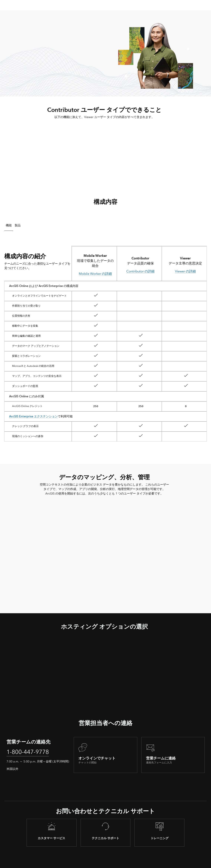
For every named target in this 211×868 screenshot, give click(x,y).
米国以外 (12, 769)
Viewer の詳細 (185, 271)
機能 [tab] (9, 225)
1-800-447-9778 (28, 752)
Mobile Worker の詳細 (95, 274)
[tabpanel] (106, 342)
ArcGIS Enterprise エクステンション (33, 416)
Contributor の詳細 (140, 271)
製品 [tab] (18, 225)
